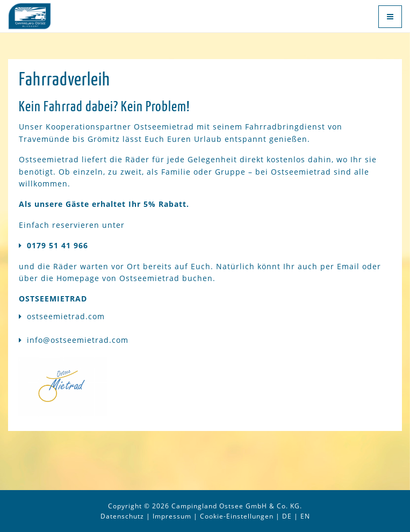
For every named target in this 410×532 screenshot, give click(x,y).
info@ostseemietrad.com (78, 340)
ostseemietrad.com (66, 316)
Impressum (172, 516)
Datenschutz (122, 516)
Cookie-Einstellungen (237, 516)
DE (287, 516)
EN (305, 516)
